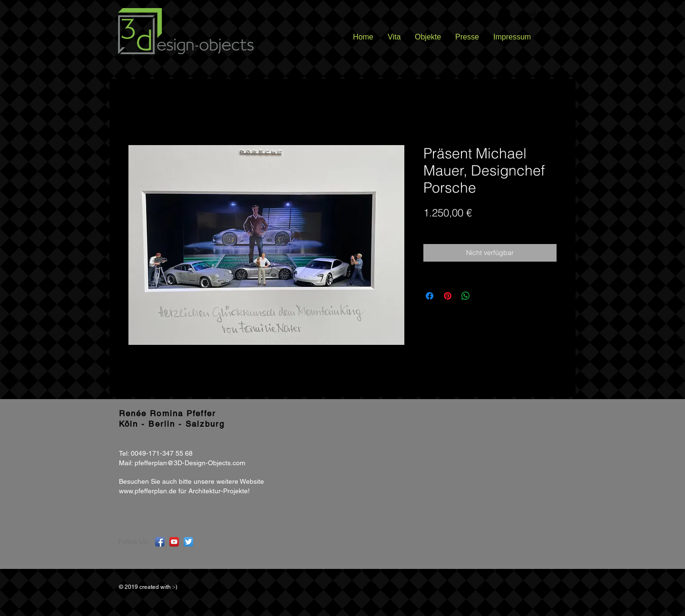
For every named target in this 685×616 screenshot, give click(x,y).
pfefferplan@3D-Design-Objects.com (190, 463)
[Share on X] (484, 296)
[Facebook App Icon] (160, 542)
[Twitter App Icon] (188, 542)
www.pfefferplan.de (148, 491)
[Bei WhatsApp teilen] (466, 296)
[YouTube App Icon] (174, 542)
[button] (560, 14)
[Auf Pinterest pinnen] (448, 296)
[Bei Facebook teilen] (430, 296)
